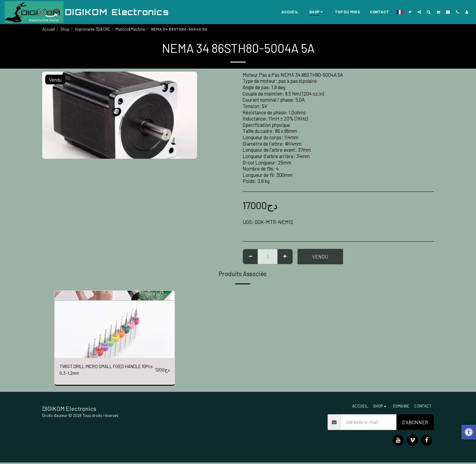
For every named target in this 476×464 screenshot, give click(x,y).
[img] (115, 324)
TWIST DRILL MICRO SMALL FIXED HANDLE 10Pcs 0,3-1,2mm (98, 370)
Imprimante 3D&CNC (93, 29)
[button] (410, 12)
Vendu (320, 256)
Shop (65, 29)
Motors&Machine (130, 29)
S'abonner (415, 424)
